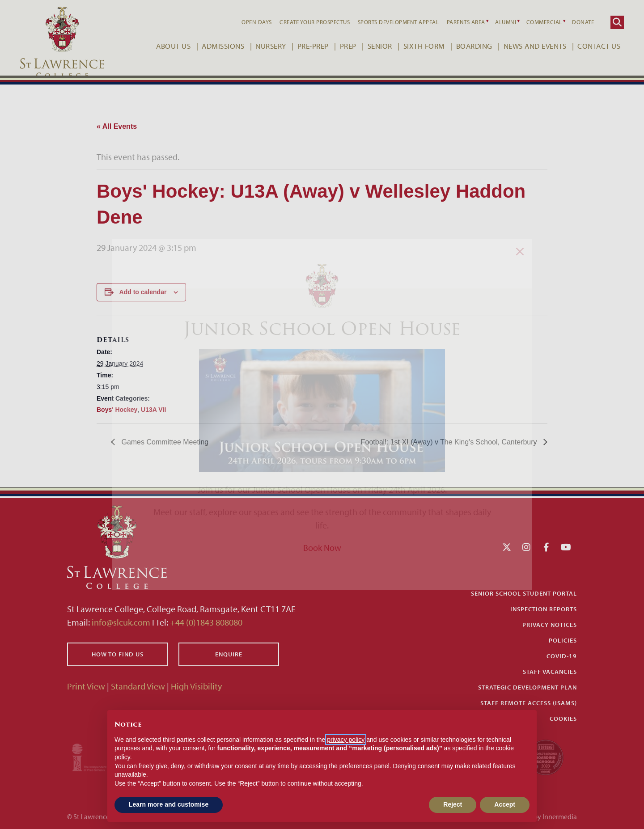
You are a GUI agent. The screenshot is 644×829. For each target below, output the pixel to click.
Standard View (138, 686)
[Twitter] (507, 547)
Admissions (215, 46)
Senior (372, 46)
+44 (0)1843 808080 (205, 622)
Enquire (229, 654)
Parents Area (458, 22)
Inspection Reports (544, 609)
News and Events (527, 46)
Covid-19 (562, 656)
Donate (575, 22)
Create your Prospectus (307, 22)
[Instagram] (526, 547)
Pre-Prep (305, 46)
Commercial (537, 22)
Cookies (563, 719)
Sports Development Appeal (391, 22)
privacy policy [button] (346, 740)
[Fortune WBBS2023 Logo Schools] (546, 756)
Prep (341, 46)
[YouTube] (566, 547)
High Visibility (196, 686)
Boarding (467, 46)
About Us (166, 46)
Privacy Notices (550, 625)
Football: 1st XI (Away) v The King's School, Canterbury (450, 442)
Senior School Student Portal (524, 593)
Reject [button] (453, 804)
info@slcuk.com (121, 622)
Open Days (249, 22)
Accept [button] (505, 804)
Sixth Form (417, 46)
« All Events (117, 126)
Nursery (263, 46)
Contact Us (591, 46)
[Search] (610, 22)
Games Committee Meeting (164, 442)
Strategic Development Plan (527, 687)
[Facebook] (546, 547)
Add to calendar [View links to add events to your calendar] (143, 292)
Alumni (498, 22)
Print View (86, 686)
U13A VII (153, 410)
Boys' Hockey (117, 410)
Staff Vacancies (550, 672)
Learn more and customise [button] (169, 804)
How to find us (118, 654)
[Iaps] (97, 756)
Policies (563, 640)
